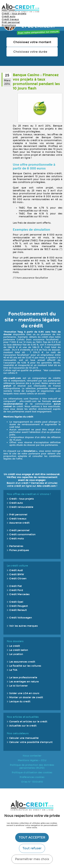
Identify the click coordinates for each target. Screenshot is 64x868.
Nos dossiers (15, 641)
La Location (16, 654)
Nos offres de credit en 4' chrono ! (29, 494)
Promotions (9, 25)
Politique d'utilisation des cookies (32, 773)
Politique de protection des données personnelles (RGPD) (32, 766)
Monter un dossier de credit (26, 697)
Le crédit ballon (19, 650)
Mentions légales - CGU (32, 760)
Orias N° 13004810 (32, 782)
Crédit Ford (16, 590)
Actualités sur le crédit (23, 726)
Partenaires (16, 546)
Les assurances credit (22, 662)
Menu (57, 9)
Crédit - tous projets (14, 14)
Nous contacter (32, 756)
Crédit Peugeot (19, 606)
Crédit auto (9, 17)
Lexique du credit (20, 702)
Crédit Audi (16, 570)
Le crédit (15, 646)
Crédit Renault (18, 610)
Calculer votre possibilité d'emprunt (31, 742)
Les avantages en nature (24, 682)
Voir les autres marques (23, 626)
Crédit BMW (17, 574)
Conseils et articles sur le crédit (28, 722)
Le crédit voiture (17, 566)
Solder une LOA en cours (24, 693)
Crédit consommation (22, 535)
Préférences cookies (32, 777)
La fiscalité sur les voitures (25, 666)
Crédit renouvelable (21, 507)
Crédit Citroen (18, 579)
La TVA (13, 670)
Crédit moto (17, 539)
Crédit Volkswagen (21, 618)
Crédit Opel (16, 602)
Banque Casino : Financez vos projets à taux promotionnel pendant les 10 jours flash (36, 82)
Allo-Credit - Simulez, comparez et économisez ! (20, 8)
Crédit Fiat (16, 586)
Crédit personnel (19, 530)
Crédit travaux (10, 19)
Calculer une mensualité (24, 738)
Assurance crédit (19, 523)
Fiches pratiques (19, 550)
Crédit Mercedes (19, 594)
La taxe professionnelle (23, 678)
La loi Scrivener (19, 686)
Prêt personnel (11, 22)
